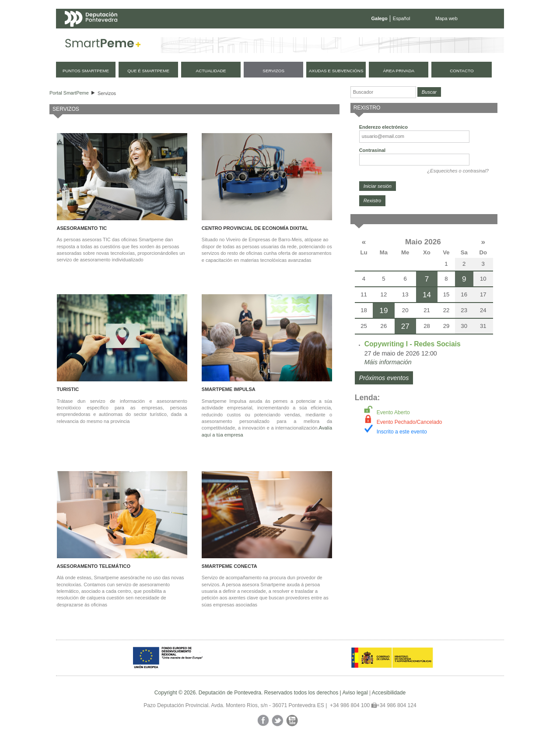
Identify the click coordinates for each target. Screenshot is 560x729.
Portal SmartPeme (69, 93)
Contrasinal (373, 150)
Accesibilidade (389, 693)
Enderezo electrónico (383, 127)
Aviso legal (355, 693)
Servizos (107, 93)
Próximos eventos (384, 378)
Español (402, 18)
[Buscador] (383, 92)
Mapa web (446, 18)
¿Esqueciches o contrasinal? (458, 171)
